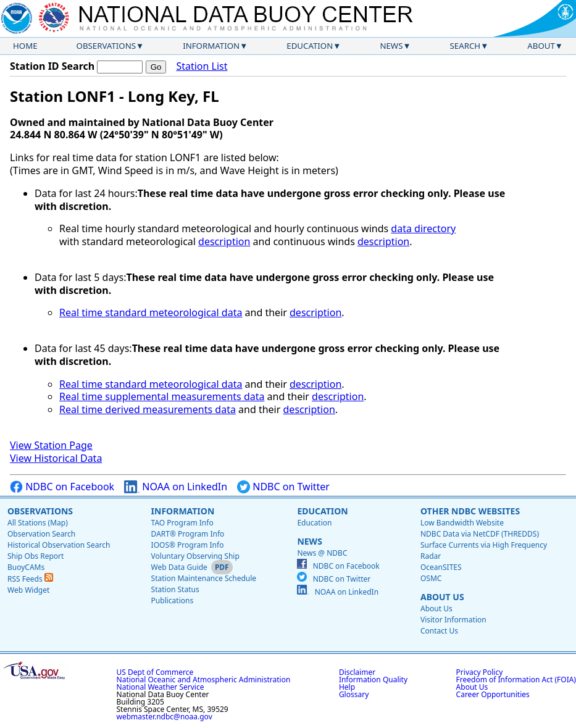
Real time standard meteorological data (151, 312)
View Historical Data (56, 458)
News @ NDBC (322, 553)
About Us (442, 597)
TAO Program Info (182, 523)
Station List (202, 66)
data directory (423, 228)
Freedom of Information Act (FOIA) (516, 680)
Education (310, 46)
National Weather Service (161, 687)
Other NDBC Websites (470, 511)
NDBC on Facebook (62, 487)
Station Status (175, 589)
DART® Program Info (188, 534)
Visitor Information (453, 620)
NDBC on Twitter (283, 487)
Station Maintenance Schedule (204, 578)
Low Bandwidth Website (462, 523)
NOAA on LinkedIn (176, 487)
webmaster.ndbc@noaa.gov (165, 717)
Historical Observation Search (59, 545)
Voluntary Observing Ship (195, 556)
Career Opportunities (493, 694)
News (391, 46)
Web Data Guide (179, 567)
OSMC (431, 578)
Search (465, 46)
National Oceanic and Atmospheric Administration (204, 680)
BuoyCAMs (26, 567)
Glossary (354, 694)
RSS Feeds (30, 579)
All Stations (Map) (38, 523)
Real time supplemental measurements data (162, 396)
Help (347, 687)
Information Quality (373, 680)
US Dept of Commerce (155, 672)
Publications (173, 600)
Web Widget (28, 590)
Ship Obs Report (35, 556)
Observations (106, 46)
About (541, 46)
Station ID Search (52, 66)
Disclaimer (357, 672)
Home (25, 46)
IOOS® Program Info (188, 545)
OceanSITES (441, 567)
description (224, 241)
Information (211, 46)
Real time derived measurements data (148, 409)
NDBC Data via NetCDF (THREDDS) (480, 534)
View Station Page (51, 445)
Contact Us (439, 631)
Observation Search (41, 534)
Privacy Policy (480, 672)
